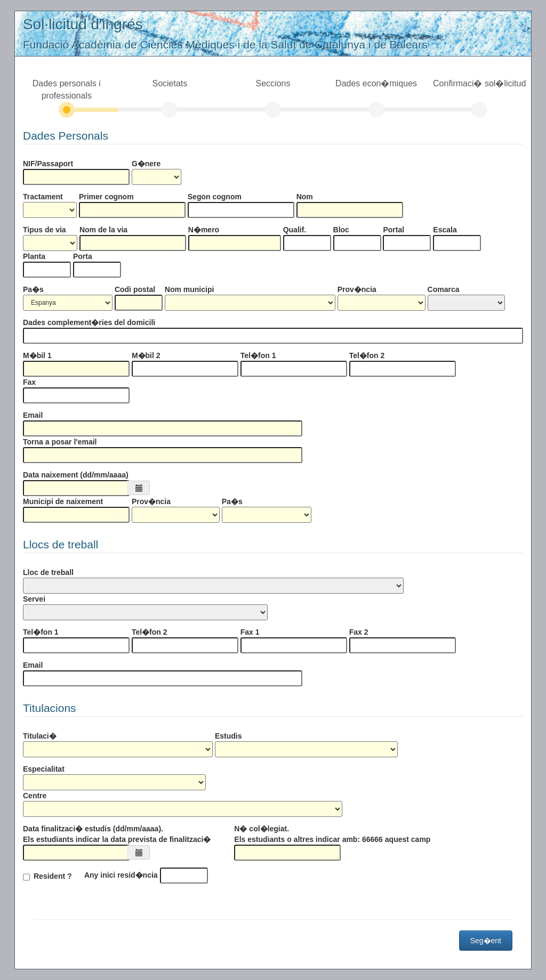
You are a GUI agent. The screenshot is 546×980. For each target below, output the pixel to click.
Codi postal (135, 289)
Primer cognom (106, 197)
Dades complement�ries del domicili (89, 322)
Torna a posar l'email (60, 442)
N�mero (204, 230)
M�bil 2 (146, 355)
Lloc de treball (48, 572)
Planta (34, 256)
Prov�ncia (357, 289)
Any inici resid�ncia (121, 875)
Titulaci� (40, 736)
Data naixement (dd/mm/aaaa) (76, 475)
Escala (445, 230)
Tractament (43, 197)
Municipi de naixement (63, 501)
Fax (29, 382)
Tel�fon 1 (258, 355)
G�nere (146, 164)
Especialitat (44, 769)
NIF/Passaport (48, 164)
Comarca (444, 289)
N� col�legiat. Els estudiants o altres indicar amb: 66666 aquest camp (332, 834)
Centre (35, 796)
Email (33, 415)
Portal (394, 230)
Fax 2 (359, 632)
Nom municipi (190, 289)
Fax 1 (250, 632)
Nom (305, 197)
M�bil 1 (37, 355)
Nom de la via (103, 230)
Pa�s (33, 289)
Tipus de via (45, 230)
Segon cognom (215, 197)
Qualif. (295, 230)
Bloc (341, 230)
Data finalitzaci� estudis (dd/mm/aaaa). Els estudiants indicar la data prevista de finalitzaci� (117, 834)
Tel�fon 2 (367, 355)
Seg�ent (486, 941)
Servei (34, 599)
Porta (83, 256)
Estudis (228, 736)
